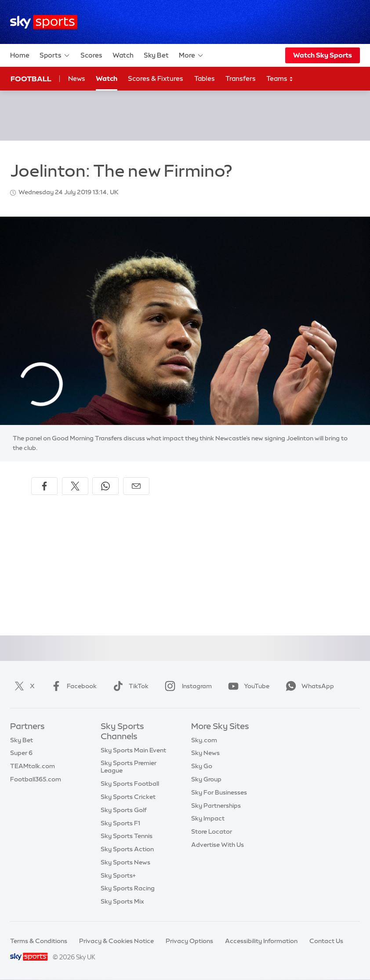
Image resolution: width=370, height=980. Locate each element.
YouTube (247, 686)
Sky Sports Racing (128, 888)
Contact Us (326, 941)
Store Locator (212, 831)
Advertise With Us (218, 845)
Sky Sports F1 (120, 823)
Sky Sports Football (130, 784)
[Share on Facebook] (44, 486)
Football (31, 79)
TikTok (129, 686)
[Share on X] (75, 486)
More (191, 55)
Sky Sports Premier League (129, 767)
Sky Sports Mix (122, 901)
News (77, 78)
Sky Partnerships (216, 806)
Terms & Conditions (39, 941)
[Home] (44, 22)
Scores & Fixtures (156, 78)
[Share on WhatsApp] (105, 486)
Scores (91, 55)
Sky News (205, 753)
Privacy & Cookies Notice (116, 941)
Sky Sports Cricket (128, 797)
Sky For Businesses (219, 792)
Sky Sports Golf (124, 810)
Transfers (241, 78)
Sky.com (204, 740)
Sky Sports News (125, 862)
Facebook (72, 686)
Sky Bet (156, 55)
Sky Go (202, 766)
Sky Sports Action (127, 849)
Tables (205, 78)
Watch (123, 55)
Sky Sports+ (118, 875)
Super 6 (21, 753)
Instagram (187, 686)
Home (20, 55)
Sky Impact (208, 818)
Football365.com (36, 779)
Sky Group (206, 779)
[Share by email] (136, 486)
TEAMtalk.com (33, 766)
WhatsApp (308, 686)
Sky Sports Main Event (133, 750)
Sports (55, 55)
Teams (280, 79)
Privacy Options (189, 941)
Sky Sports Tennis (127, 836)
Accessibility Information (261, 941)
